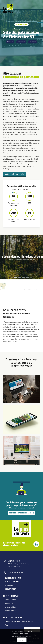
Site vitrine (9, 603)
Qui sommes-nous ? (13, 578)
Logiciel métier (10, 607)
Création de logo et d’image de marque (19, 621)
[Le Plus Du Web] (10, 8)
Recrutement (10, 589)
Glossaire (9, 585)
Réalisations (25, 29)
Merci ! (22, 640)
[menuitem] (37, 8)
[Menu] (37, 8)
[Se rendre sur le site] (15, 174)
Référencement (10, 611)
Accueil (17, 29)
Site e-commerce (11, 600)
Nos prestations (12, 582)
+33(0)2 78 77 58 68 (15, 572)
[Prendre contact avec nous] (21, 513)
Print (7, 625)
